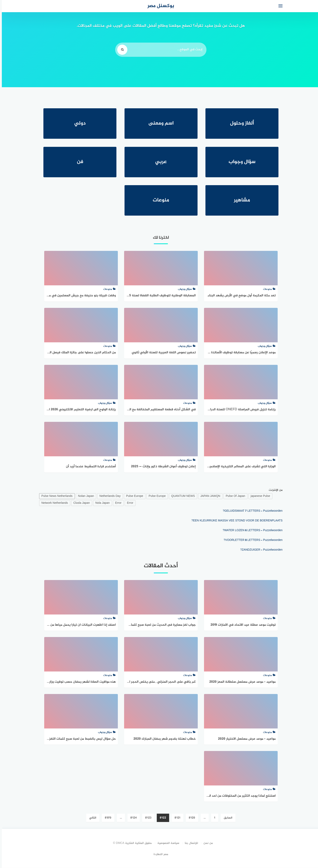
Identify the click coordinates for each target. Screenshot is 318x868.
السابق (226, 818)
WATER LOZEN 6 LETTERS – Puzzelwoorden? (251, 531)
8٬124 (132, 818)
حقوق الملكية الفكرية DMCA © (131, 843)
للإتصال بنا (190, 843)
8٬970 (106, 818)
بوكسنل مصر (159, 6)
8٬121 (176, 818)
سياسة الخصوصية (167, 843)
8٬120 (190, 818)
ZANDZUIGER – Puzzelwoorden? (259, 550)
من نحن (206, 843)
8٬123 (146, 818)
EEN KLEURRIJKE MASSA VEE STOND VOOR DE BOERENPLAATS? (235, 521)
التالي (91, 818)
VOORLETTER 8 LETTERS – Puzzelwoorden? (251, 540)
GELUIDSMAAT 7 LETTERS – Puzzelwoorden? (251, 511)
